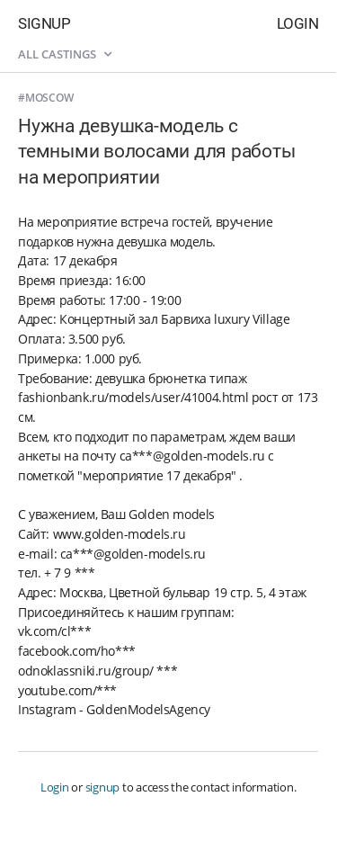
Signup (44, 23)
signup (103, 787)
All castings (65, 54)
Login (298, 23)
